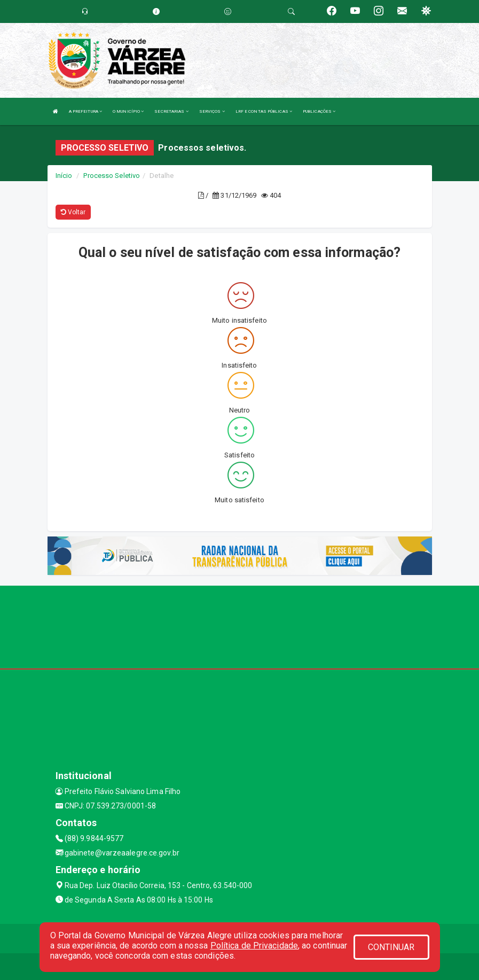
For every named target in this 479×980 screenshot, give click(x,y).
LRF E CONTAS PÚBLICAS (264, 111)
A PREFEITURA (85, 111)
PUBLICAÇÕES (319, 111)
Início (64, 176)
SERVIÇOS (212, 111)
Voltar (73, 212)
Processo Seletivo (112, 176)
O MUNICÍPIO (128, 111)
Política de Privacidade (254, 946)
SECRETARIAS (171, 111)
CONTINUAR (391, 947)
